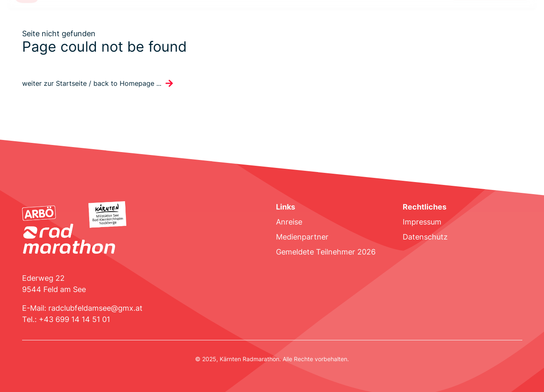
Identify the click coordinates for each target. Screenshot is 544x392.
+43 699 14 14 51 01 (74, 319)
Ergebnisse (253, 21)
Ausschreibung (110, 21)
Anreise (289, 222)
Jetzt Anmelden (490, 21)
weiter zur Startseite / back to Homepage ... (92, 84)
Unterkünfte (206, 21)
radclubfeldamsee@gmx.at (95, 308)
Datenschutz (425, 237)
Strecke (64, 21)
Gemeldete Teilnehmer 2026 (326, 252)
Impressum (422, 222)
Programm (160, 21)
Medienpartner (302, 237)
